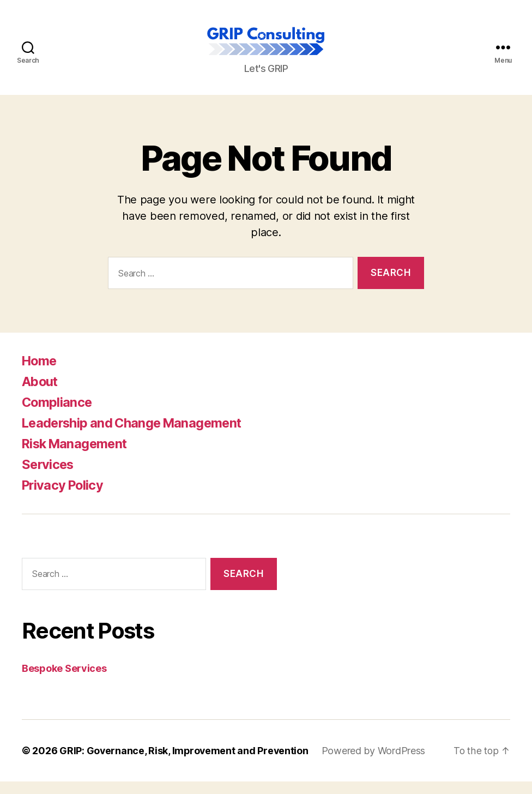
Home (40, 373)
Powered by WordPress (376, 763)
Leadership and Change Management (135, 435)
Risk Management (77, 456)
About (41, 394)
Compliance (58, 415)
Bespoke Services (64, 681)
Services (49, 477)
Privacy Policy (64, 498)
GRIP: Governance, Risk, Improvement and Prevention (185, 763)
